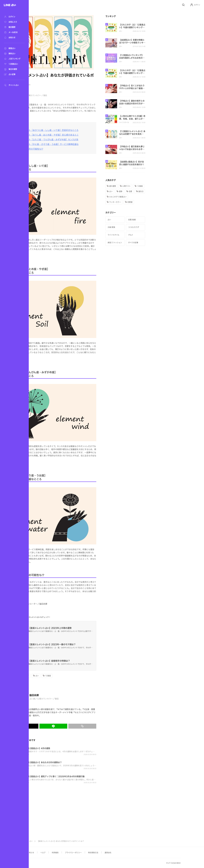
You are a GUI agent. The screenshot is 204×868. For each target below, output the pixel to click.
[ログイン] (13, 17)
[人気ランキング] (13, 59)
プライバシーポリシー (99, 853)
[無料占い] (13, 54)
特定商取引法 (119, 853)
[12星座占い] (13, 64)
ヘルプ (69, 853)
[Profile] (192, 5)
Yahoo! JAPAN (42, 863)
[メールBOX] (13, 32)
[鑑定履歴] (13, 27)
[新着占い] (13, 48)
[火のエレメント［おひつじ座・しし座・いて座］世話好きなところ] (72, 130)
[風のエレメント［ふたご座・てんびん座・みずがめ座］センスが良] (72, 140)
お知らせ (57, 853)
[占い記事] (13, 74)
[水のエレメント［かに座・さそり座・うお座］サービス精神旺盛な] (72, 144)
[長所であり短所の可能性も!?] (54, 149)
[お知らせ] (13, 38)
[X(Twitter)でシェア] (50, 726)
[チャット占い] (13, 85)
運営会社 (134, 853)
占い (57, 841)
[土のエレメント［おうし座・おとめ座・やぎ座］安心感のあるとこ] (72, 135)
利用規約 (81, 853)
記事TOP (47, 841)
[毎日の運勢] (13, 69)
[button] (195, 5)
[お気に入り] (13, 22)
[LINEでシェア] (79, 726)
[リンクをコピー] (108, 726)
